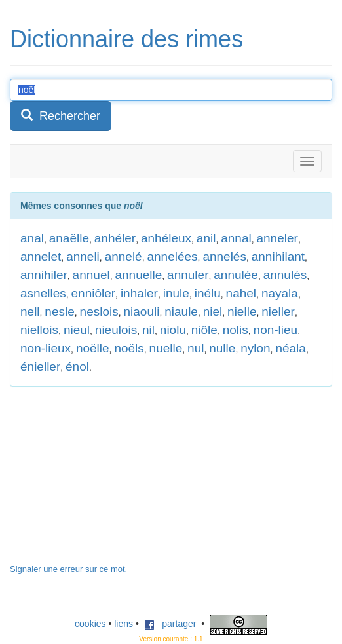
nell (30, 312)
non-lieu (276, 330)
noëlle (93, 348)
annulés (285, 275)
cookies (90, 624)
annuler (188, 275)
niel (213, 312)
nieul (77, 330)
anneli (83, 256)
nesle (59, 312)
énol (77, 367)
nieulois (116, 330)
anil (206, 238)
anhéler (115, 238)
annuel (91, 275)
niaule (181, 312)
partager (170, 624)
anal (32, 238)
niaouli (142, 312)
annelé (123, 256)
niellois (39, 330)
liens (123, 624)
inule (176, 293)
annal (236, 238)
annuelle (138, 275)
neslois (99, 312)
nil (148, 330)
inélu (208, 293)
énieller (40, 367)
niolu (173, 330)
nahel (241, 293)
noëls (129, 348)
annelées (172, 256)
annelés (224, 256)
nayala (280, 293)
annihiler (44, 275)
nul (196, 348)
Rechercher (61, 116)
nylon (255, 348)
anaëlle (69, 238)
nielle (242, 312)
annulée (236, 275)
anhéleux (166, 238)
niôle (204, 330)
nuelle (166, 348)
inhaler (139, 293)
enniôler (94, 293)
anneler (277, 238)
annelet (41, 256)
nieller (278, 312)
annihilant (278, 256)
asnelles (43, 293)
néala (291, 348)
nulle (222, 348)
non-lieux (46, 348)
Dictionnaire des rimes (126, 39)
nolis (236, 330)
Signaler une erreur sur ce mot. (68, 569)
